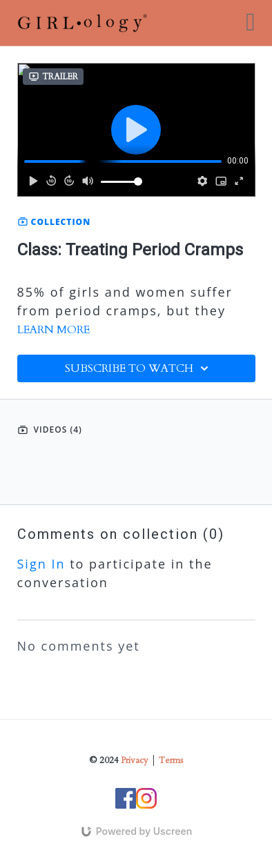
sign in (41, 564)
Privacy (135, 760)
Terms (171, 760)
